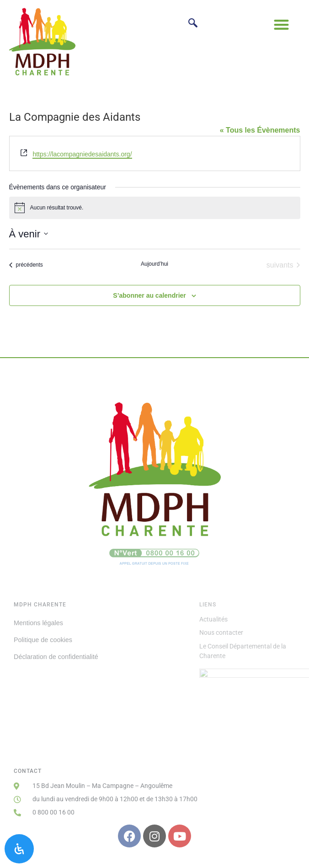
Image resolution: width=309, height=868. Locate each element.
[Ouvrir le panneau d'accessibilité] (19, 849)
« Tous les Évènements (260, 130)
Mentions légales (38, 623)
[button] (282, 24)
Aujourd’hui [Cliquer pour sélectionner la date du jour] (154, 264)
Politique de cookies (43, 640)
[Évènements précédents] (26, 265)
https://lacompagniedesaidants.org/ (82, 154)
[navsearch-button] (193, 24)
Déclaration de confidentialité (56, 657)
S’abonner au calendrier (149, 295)
